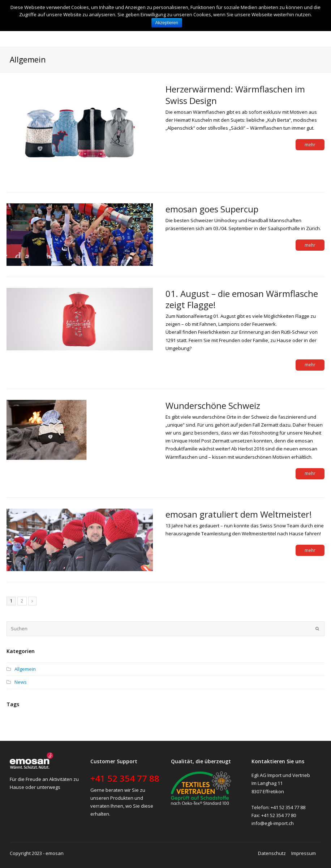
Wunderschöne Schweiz (213, 405)
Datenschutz (272, 853)
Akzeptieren (167, 23)
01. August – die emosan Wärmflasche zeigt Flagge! (242, 299)
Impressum (304, 853)
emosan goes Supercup (212, 209)
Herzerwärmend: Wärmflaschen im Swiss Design (235, 95)
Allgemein (25, 669)
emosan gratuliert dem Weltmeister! (239, 514)
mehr (310, 145)
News (21, 682)
